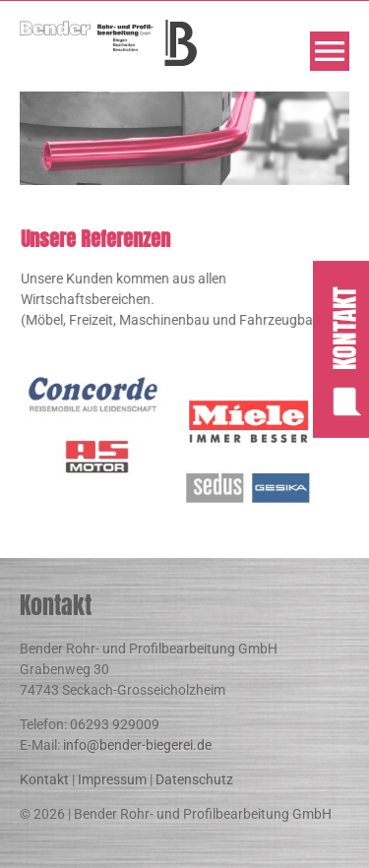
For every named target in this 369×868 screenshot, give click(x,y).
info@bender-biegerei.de (137, 745)
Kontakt (44, 779)
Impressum (112, 779)
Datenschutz (194, 779)
